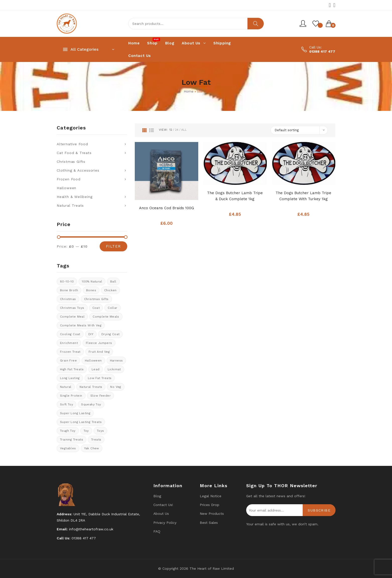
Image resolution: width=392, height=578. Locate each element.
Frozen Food (69, 179)
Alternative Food (72, 144)
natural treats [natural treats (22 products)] (91, 387)
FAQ (157, 531)
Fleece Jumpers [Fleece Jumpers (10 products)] (99, 343)
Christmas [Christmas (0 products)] (68, 299)
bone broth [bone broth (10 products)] (69, 290)
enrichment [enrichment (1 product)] (69, 343)
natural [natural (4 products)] (66, 387)
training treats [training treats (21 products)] (72, 440)
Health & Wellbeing (75, 197)
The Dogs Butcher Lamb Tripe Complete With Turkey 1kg (303, 196)
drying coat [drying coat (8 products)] (110, 334)
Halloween (67, 188)
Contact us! (163, 505)
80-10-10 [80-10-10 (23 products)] (67, 281)
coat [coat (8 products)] (96, 308)
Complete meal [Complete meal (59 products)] (72, 317)
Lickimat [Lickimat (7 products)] (114, 369)
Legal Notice (211, 496)
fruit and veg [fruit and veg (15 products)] (99, 352)
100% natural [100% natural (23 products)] (92, 281)
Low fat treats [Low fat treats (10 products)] (100, 378)
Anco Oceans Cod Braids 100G (167, 208)
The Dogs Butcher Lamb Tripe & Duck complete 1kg (235, 196)
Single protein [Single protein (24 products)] (71, 396)
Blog (157, 496)
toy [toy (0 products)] (86, 431)
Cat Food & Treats (74, 153)
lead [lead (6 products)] (96, 369)
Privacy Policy (165, 523)
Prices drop (210, 505)
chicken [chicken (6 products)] (110, 290)
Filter (113, 246)
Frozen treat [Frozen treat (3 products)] (70, 352)
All (184, 130)
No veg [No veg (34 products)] (116, 387)
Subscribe (319, 510)
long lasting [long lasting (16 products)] (70, 378)
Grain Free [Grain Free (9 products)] (68, 360)
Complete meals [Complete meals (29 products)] (106, 317)
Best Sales (209, 523)
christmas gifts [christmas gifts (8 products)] (96, 299)
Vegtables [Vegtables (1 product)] (68, 448)
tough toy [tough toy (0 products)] (68, 431)
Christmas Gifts (71, 162)
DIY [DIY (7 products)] (91, 334)
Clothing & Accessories (78, 170)
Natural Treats (70, 205)
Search (256, 24)
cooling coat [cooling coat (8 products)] (70, 334)
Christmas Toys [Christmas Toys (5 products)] (72, 308)
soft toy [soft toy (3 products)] (67, 404)
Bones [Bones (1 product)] (91, 290)
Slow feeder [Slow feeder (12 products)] (101, 396)
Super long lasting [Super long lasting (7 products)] (75, 413)
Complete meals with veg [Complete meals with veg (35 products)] (81, 325)
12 (171, 130)
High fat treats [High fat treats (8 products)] (72, 369)
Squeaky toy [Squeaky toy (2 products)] (91, 404)
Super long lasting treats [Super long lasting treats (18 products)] (81, 422)
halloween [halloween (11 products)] (93, 360)
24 (177, 130)
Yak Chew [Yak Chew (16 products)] (92, 448)
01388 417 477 (322, 51)
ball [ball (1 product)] (113, 281)
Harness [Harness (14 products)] (116, 360)
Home (189, 91)
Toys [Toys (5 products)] (101, 431)
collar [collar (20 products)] (112, 308)
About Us (161, 514)
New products (212, 514)
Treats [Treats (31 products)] (96, 440)
